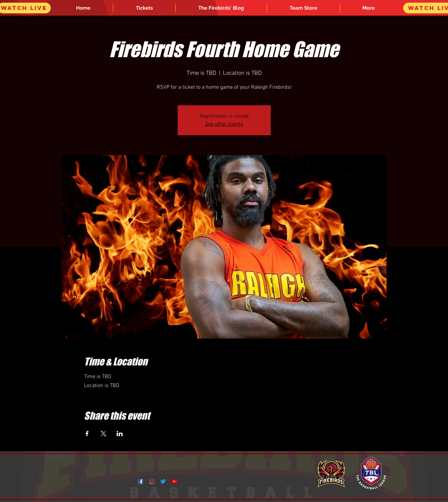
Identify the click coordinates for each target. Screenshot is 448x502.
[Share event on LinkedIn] (120, 434)
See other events (224, 124)
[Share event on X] (103, 434)
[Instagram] (152, 481)
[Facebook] (140, 481)
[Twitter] (163, 481)
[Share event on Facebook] (87, 434)
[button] (369, 8)
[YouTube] (174, 481)
